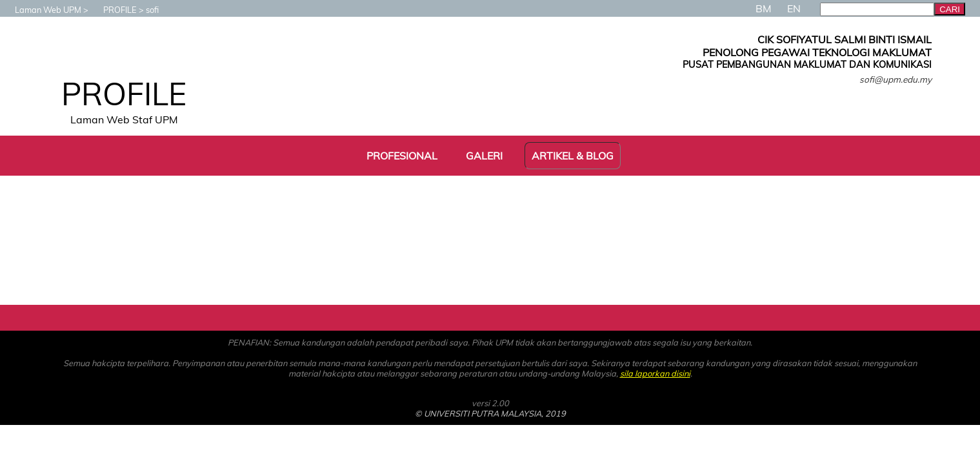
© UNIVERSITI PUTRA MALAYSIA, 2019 (490, 413)
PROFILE (114, 10)
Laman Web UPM (42, 10)
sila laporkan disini (655, 373)
